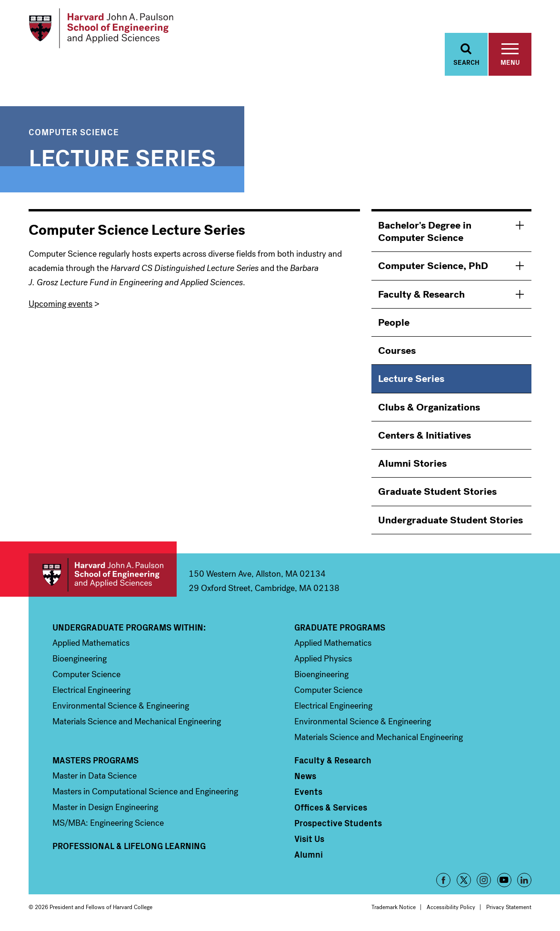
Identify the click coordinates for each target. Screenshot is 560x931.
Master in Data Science (95, 776)
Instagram (484, 881)
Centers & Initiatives (425, 436)
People (394, 323)
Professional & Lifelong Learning (129, 846)
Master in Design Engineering (105, 808)
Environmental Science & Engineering (121, 706)
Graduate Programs (340, 628)
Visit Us (309, 839)
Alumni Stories (412, 464)
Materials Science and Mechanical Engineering (137, 722)
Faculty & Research (421, 295)
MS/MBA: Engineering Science (108, 823)
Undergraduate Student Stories (450, 521)
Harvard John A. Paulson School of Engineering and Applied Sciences (103, 576)
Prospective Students (338, 823)
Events (308, 792)
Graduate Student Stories (437, 492)
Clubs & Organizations (429, 408)
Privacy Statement (509, 908)
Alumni (309, 855)
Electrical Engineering (91, 691)
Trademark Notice (394, 908)
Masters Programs (95, 761)
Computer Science (74, 132)
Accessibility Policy (451, 908)
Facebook (443, 881)
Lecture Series (411, 380)
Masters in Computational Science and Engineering (145, 792)
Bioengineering (80, 659)
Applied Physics (323, 659)
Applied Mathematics (91, 643)
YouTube (504, 881)
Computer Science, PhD (433, 267)
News (305, 776)
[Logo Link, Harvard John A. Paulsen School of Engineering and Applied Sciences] (102, 29)
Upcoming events (60, 304)
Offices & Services (331, 808)
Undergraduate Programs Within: (129, 628)
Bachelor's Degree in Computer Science (425, 232)
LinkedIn (524, 881)
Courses (397, 351)
